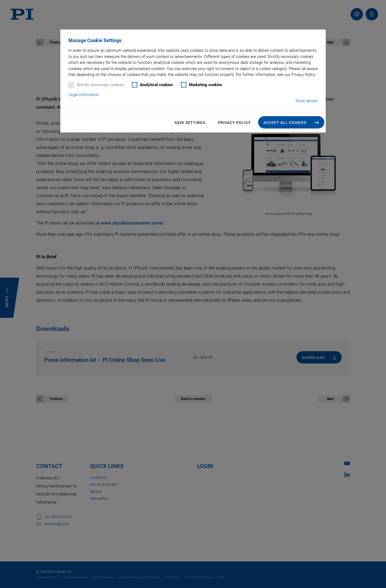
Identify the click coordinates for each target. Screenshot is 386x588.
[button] (291, 122)
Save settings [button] (190, 123)
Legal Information (84, 95)
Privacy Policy (234, 123)
